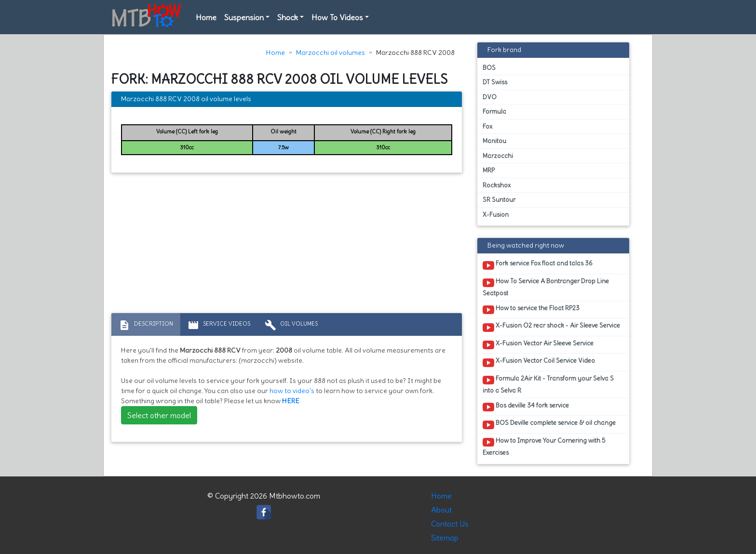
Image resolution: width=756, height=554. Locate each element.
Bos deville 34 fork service (526, 407)
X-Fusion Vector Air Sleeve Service (538, 345)
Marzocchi (498, 156)
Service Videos (219, 325)
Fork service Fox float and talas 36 (538, 265)
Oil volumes (291, 325)
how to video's (292, 391)
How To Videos (337, 17)
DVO (490, 97)
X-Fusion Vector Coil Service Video (539, 362)
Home (206, 17)
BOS (489, 68)
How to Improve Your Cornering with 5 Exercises (544, 447)
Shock (288, 17)
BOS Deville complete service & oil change (549, 424)
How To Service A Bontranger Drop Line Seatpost (546, 287)
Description (146, 325)
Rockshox (497, 185)
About (441, 510)
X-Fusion (496, 215)
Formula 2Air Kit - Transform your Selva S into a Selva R (548, 384)
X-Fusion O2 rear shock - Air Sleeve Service (551, 327)
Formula (494, 112)
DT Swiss (495, 82)
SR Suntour (499, 200)
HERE (291, 401)
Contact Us (450, 524)
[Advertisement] (287, 245)
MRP (489, 170)
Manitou (494, 141)
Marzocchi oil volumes (331, 53)
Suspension (244, 17)
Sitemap (445, 538)
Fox (487, 126)
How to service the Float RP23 (531, 310)
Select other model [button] (159, 415)
